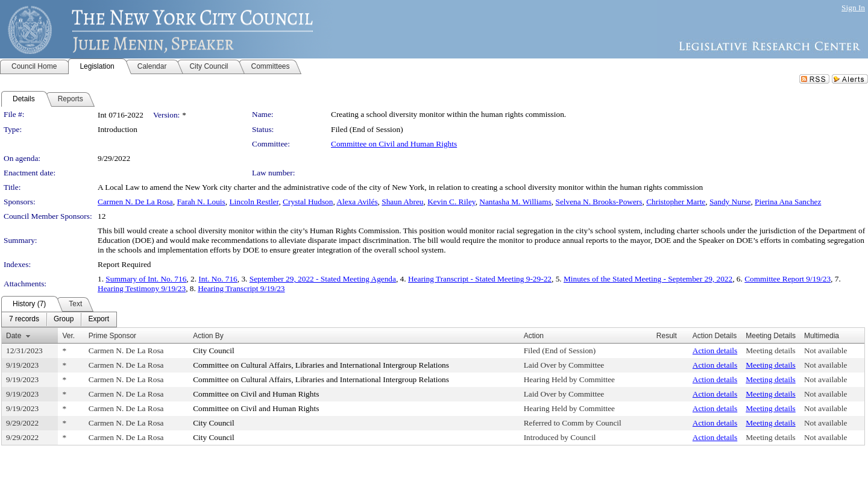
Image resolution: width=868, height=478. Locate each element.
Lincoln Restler (254, 202)
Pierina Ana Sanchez (788, 202)
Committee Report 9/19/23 (788, 279)
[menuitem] (24, 319)
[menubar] (59, 319)
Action (534, 336)
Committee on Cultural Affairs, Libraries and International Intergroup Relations (321, 365)
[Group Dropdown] (64, 319)
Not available (826, 351)
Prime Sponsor (112, 336)
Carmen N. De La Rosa (135, 202)
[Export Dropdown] (99, 319)
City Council (214, 351)
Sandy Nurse (730, 202)
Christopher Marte (676, 202)
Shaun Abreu (402, 202)
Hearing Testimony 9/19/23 (142, 288)
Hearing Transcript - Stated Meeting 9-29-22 (480, 279)
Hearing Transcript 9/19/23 (241, 288)
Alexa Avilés (357, 202)
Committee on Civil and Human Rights (394, 144)
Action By (208, 336)
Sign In (853, 8)
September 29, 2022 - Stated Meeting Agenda (323, 279)
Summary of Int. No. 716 (146, 279)
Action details (715, 351)
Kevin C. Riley (451, 202)
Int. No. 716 (218, 279)
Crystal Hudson (308, 202)
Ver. (68, 336)
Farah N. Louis (201, 202)
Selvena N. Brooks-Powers (599, 202)
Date (14, 336)
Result (667, 336)
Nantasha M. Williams (515, 202)
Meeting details (771, 351)
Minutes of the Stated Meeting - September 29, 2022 (648, 279)
